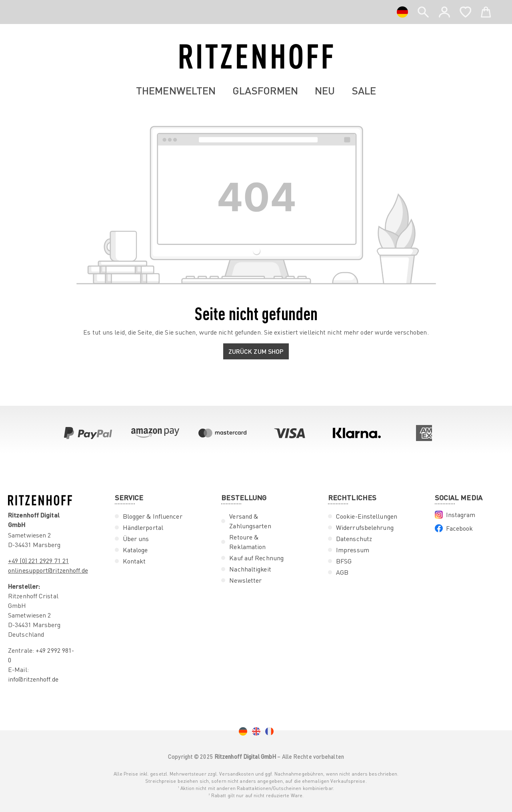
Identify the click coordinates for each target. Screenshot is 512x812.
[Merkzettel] (465, 10)
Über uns (136, 539)
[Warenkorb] (486, 10)
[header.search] (423, 10)
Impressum (353, 550)
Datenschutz (354, 539)
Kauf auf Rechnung (256, 558)
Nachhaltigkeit (250, 569)
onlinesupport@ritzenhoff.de (48, 570)
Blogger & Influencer (153, 516)
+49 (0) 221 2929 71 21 (38, 561)
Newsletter (245, 580)
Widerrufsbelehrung (365, 527)
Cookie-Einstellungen (367, 516)
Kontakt (134, 561)
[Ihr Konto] (444, 12)
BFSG (344, 561)
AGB (342, 572)
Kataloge (135, 550)
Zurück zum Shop (256, 351)
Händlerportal (143, 527)
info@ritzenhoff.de (33, 679)
